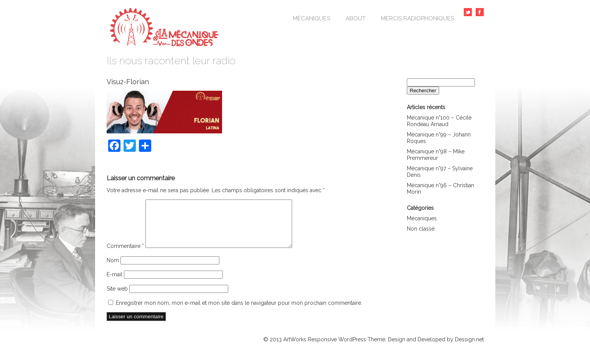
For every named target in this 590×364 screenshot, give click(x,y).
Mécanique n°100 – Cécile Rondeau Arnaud (439, 121)
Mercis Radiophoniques (418, 18)
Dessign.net (469, 349)
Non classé (421, 229)
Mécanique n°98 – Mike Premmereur (436, 155)
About (356, 18)
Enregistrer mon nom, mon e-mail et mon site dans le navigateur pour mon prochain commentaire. (239, 312)
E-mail (114, 284)
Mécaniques (312, 18)
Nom (113, 269)
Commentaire (125, 255)
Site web (117, 298)
